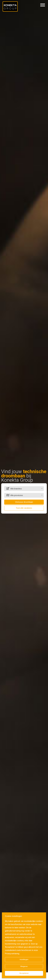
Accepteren (24, 973)
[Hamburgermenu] (43, 5)
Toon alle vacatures (24, 508)
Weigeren (24, 966)
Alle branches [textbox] (16, 489)
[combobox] (24, 489)
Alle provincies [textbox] (17, 495)
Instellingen (24, 960)
